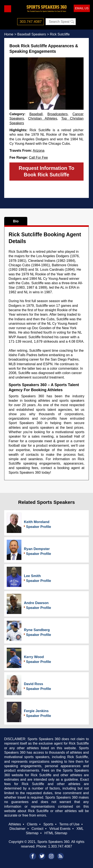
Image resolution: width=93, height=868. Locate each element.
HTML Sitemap (56, 833)
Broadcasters (58, 114)
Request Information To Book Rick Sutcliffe (46, 171)
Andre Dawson (36, 603)
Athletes (15, 824)
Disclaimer (17, 829)
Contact (37, 829)
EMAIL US (82, 8)
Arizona (39, 150)
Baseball (36, 114)
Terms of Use (69, 824)
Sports (48, 824)
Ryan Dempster (37, 549)
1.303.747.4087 (60, 846)
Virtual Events (60, 829)
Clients (32, 824)
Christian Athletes (43, 118)
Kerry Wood (34, 657)
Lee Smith (32, 576)
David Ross (33, 684)
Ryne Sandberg (37, 630)
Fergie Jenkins (36, 711)
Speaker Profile (39, 527)
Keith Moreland (37, 522)
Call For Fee (38, 157)
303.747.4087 (31, 22)
